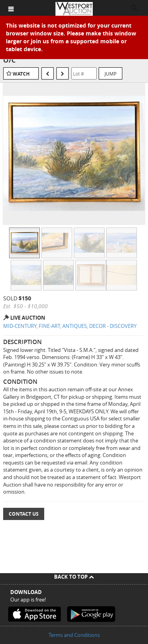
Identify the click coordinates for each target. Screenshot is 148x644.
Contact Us (24, 514)
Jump (111, 74)
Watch (21, 74)
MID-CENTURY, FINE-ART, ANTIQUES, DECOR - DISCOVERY (70, 326)
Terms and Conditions (74, 635)
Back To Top (74, 577)
